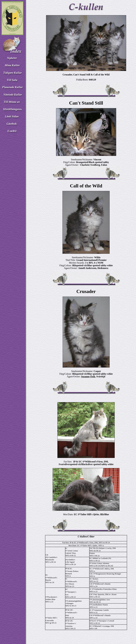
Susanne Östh (88, 377)
